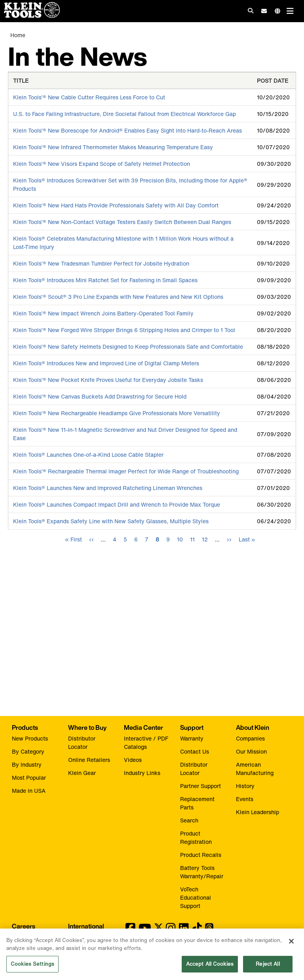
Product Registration (196, 838)
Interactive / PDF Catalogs (146, 743)
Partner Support (200, 786)
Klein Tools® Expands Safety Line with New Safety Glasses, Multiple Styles (111, 521)
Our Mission (251, 751)
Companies (250, 738)
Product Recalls (201, 855)
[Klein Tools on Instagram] (171, 930)
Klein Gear (82, 773)
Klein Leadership (257, 812)
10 (180, 539)
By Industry (27, 764)
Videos (133, 760)
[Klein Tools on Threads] (209, 930)
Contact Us (195, 751)
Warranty (192, 738)
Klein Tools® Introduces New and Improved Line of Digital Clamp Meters (106, 363)
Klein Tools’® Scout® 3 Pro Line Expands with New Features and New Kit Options (118, 297)
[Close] (291, 944)
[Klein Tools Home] (30, 16)
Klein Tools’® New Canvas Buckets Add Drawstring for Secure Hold (100, 396)
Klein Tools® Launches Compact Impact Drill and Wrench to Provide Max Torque (117, 504)
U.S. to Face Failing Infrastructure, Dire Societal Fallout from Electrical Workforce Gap (124, 114)
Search (189, 820)
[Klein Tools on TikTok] (197, 930)
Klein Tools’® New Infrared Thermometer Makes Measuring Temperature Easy (113, 147)
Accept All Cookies (210, 967)
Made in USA (29, 791)
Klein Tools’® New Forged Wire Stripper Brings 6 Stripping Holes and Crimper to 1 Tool (124, 330)
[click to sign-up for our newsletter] (264, 11)
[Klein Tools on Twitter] (159, 930)
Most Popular (29, 778)
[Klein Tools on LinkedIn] (184, 930)
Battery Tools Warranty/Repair (202, 872)
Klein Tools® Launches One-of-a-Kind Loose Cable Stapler (88, 455)
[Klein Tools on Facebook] (130, 930)
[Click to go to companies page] (277, 11)
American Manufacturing (255, 769)
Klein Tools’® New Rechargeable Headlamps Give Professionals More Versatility (117, 413)
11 (192, 539)
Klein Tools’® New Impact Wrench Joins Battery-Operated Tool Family (103, 313)
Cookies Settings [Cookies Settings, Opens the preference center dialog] (32, 967)
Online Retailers (89, 760)
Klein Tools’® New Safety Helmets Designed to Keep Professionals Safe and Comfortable (128, 347)
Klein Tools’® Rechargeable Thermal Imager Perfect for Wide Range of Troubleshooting (126, 471)
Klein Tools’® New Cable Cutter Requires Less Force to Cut (89, 97)
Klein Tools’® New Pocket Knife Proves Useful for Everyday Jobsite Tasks (108, 380)
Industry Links (142, 773)
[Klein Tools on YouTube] (145, 930)
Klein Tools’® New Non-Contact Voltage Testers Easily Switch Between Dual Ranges (122, 222)
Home (18, 35)
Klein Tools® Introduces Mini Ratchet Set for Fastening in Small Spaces (105, 280)
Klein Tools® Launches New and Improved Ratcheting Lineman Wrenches (108, 488)
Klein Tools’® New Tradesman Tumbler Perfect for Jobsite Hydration (101, 263)
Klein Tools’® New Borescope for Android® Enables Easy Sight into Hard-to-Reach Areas (127, 130)
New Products (30, 738)
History (245, 786)
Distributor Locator (82, 743)
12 (205, 539)
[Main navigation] (290, 11)
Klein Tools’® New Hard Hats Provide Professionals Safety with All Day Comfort (116, 205)
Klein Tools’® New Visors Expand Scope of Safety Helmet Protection (102, 164)
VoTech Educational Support (196, 897)
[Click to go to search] (251, 10)
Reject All (268, 967)
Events (245, 799)
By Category (28, 751)
